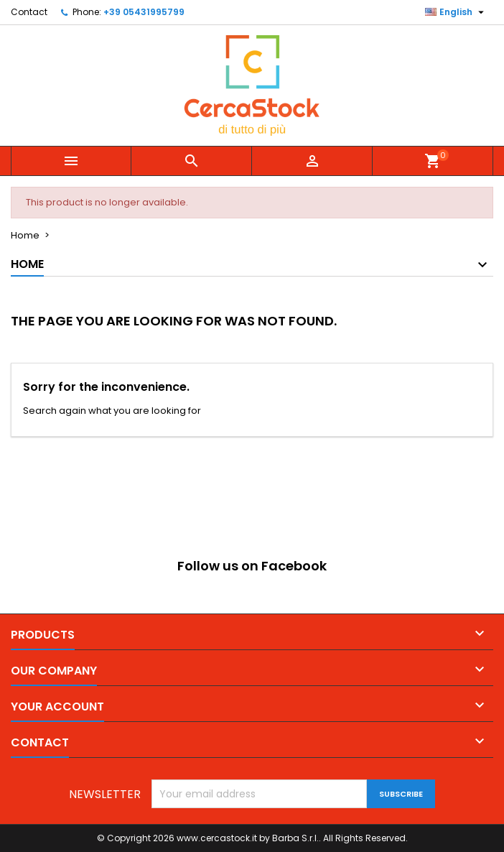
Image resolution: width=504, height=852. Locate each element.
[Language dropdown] (456, 12)
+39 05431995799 (144, 12)
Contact (29, 12)
